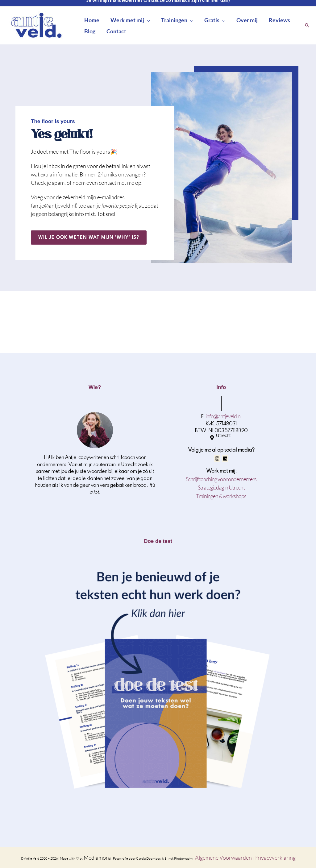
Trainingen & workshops (221, 496)
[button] (147, 20)
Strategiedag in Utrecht (221, 487)
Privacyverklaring (275, 858)
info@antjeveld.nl (223, 416)
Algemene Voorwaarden (224, 858)
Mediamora (97, 858)
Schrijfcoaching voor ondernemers (221, 479)
